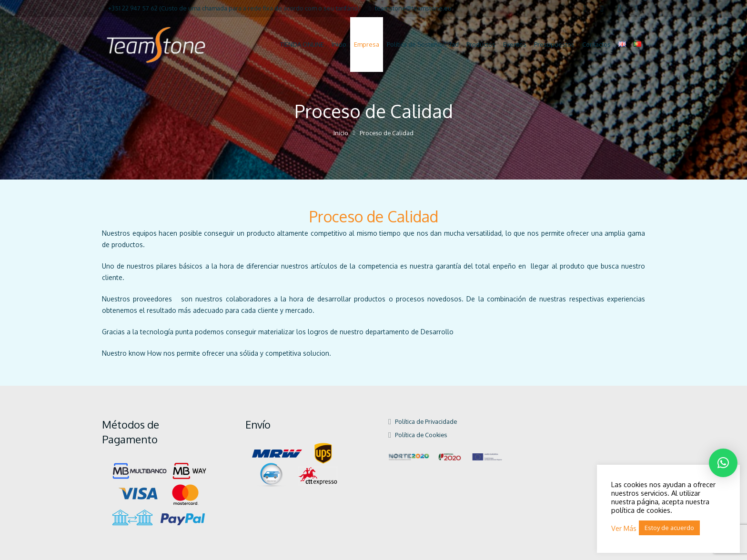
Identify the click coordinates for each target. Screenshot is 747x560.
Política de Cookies (421, 435)
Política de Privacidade (426, 421)
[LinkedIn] (602, 9)
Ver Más (624, 528)
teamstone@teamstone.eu (413, 8)
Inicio (341, 133)
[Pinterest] (636, 9)
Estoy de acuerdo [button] (669, 528)
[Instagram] (619, 9)
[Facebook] (585, 9)
